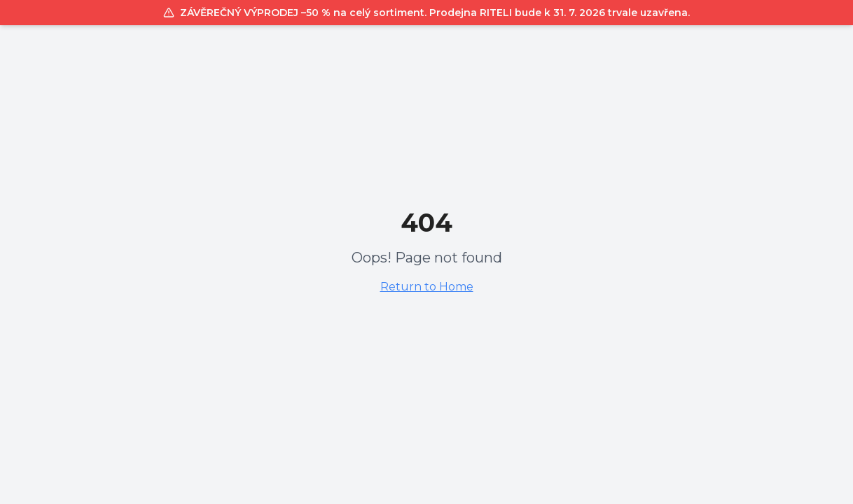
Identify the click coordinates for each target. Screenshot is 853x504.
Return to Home (427, 287)
